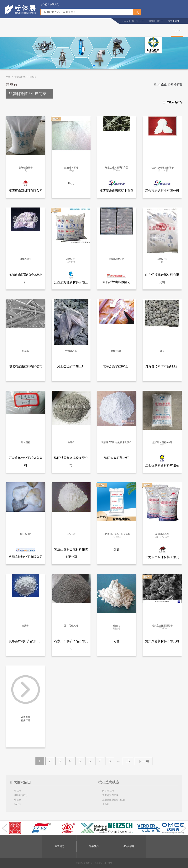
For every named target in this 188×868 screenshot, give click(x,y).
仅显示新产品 (173, 102)
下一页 (144, 761)
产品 (175, 31)
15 (128, 761)
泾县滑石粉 (108, 791)
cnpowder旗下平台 (132, 21)
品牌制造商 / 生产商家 (29, 94)
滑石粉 (17, 791)
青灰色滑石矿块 (110, 795)
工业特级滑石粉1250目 (114, 800)
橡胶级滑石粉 (21, 795)
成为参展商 (174, 21)
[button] (94, 66)
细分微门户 (154, 21)
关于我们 (60, 846)
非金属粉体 (20, 77)
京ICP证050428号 (103, 863)
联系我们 (94, 846)
